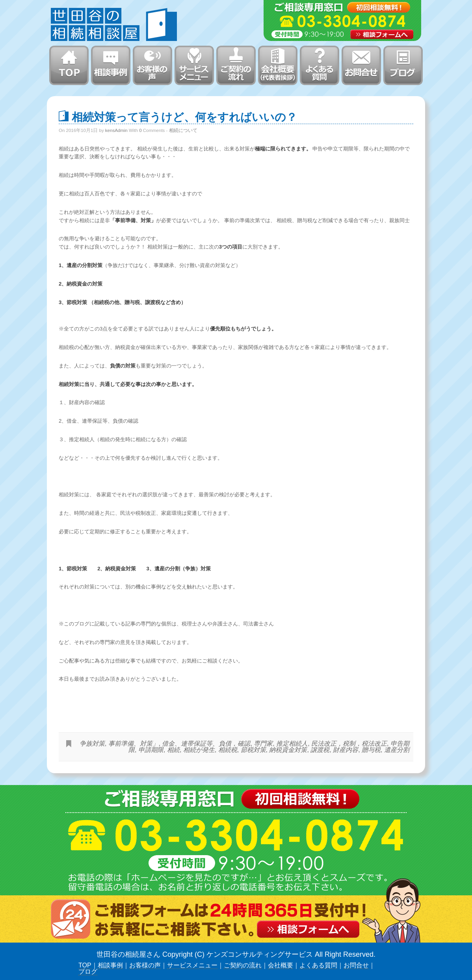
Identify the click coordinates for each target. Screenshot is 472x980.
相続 (173, 750)
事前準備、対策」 (134, 743)
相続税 (228, 750)
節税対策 (253, 750)
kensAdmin (116, 130)
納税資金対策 (288, 750)
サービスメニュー (192, 965)
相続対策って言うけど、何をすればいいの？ (184, 117)
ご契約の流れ (243, 965)
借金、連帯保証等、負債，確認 (206, 743)
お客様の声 (145, 965)
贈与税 (371, 750)
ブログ (88, 972)
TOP (85, 965)
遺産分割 (397, 750)
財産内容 (346, 750)
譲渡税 (320, 750)
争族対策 (92, 743)
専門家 (263, 743)
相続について (183, 130)
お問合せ (356, 965)
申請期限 (151, 750)
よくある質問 (318, 965)
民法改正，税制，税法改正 (349, 743)
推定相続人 (292, 743)
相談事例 (110, 965)
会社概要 (281, 965)
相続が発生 (199, 750)
